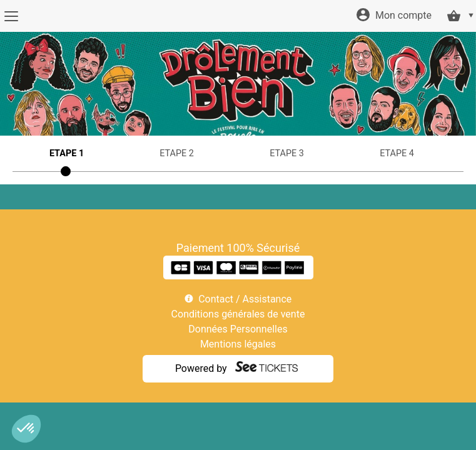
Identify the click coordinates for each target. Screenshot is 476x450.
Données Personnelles (238, 329)
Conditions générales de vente (238, 314)
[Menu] (11, 16)
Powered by (201, 368)
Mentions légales (238, 344)
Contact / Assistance (245, 299)
